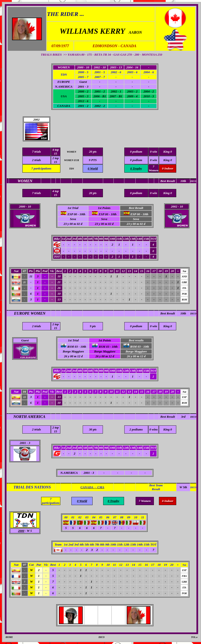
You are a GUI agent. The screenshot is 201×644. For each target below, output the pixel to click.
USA (64, 96)
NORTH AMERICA (29, 417)
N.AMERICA (64, 87)
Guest (25, 340)
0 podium (136, 160)
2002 (37, 120)
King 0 (168, 160)
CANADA (64, 106)
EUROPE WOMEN (30, 313)
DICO (193, 314)
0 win (154, 160)
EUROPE (64, 82)
